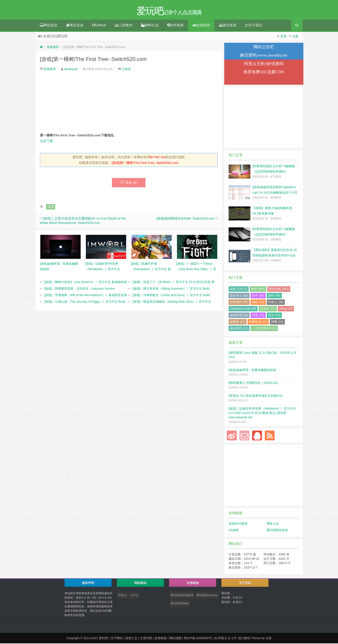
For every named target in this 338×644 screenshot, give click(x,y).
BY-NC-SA (158, 158)
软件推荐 (176, 26)
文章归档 (146, 639)
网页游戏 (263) (279, 290)
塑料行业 (150, 26)
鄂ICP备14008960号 (198, 639)
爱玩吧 (104, 639)
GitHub (99, 26)
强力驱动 (244, 639)
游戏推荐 (201, 26)
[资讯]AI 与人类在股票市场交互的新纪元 (256, 396)
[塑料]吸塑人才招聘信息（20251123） (255, 383)
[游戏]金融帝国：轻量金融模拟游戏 (252, 371)
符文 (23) (274, 316)
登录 (284, 37)
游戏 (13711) (239, 290)
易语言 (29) (268, 309)
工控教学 (124, 26)
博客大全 (273, 524)
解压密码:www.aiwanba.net (264, 56)
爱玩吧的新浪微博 (182, 596)
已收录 (126, 70)
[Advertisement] (129, 104)
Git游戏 (234, 531)
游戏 (51, 207)
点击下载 (46, 142)
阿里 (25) (258, 316)
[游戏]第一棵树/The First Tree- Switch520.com (93, 60)
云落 (268, 639)
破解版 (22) (238, 322)
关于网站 (117, 639)
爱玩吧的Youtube (207, 596)
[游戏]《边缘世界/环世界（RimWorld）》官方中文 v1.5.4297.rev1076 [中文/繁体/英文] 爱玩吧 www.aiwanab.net (262, 414)
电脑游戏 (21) (258, 322)
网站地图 (175, 639)
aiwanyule (71, 70)
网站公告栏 (264, 47)
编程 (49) (258, 303)
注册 (295, 37)
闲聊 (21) (277, 322)
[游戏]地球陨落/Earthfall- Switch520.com (185, 219)
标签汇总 (131, 639)
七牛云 (134, 596)
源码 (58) (274, 296)
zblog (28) (286, 309)
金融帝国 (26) (239, 316)
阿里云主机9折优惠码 (264, 64)
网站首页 (49, 26)
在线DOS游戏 (238, 524)
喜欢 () (129, 183)
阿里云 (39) (276, 303)
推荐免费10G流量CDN (264, 73)
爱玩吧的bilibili (180, 604)
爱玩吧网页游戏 (277, 531)
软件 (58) (258, 296)
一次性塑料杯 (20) (264, 329)
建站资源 (228, 26)
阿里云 (123, 596)
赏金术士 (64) (239, 296)
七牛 (234, 639)
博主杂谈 (75, 26)
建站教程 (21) (239, 329)
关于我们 (254, 26)
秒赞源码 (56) (239, 303)
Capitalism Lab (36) (243, 309)
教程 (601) (258, 290)
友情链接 (161, 639)
